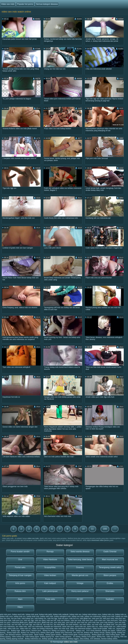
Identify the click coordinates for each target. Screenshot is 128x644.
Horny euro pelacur (80, 591)
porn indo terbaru (107, 622)
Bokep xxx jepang (59, 631)
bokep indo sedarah (61, 614)
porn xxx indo (5, 624)
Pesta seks (50, 599)
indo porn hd (97, 618)
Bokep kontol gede (70, 635)
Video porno (26, 631)
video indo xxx (25, 629)
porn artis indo (60, 622)
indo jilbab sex (85, 618)
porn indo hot (82, 622)
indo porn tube (6, 620)
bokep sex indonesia (93, 616)
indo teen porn (88, 620)
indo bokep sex (28, 618)
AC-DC (80, 599)
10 (83, 529)
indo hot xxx (74, 618)
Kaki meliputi (50, 583)
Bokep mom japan (89, 637)
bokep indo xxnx (6, 616)
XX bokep (77, 637)
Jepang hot (121, 629)
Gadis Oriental (110, 552)
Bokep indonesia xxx (33, 639)
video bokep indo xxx (107, 627)
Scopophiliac (50, 567)
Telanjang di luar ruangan (20, 575)
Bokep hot (47, 631)
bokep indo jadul (46, 614)
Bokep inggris (73, 639)
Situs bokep (84, 639)
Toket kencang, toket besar (80, 559)
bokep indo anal (32, 614)
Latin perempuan (50, 591)
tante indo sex (81, 627)
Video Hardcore (50, 559)
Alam (20, 599)
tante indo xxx (92, 627)
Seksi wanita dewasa (80, 552)
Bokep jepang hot (47, 637)
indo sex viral (76, 620)
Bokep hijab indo (13, 633)
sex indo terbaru (72, 624)
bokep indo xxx (20, 616)
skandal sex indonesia (53, 627)
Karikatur (110, 599)
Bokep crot (25, 633)
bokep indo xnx (108, 614)
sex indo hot (48, 624)
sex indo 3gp (27, 624)
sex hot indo (16, 624)
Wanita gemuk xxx (80, 575)
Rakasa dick (20, 591)
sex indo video (85, 624)
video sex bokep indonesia (43, 629)
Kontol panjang (85, 635)
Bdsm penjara (110, 575)
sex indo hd (38, 624)
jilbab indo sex (47, 622)
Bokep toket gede (47, 633)
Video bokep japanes (63, 637)
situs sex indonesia (35, 627)
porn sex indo (120, 622)
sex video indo (21, 627)
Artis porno (20, 583)
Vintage (80, 583)
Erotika (110, 583)
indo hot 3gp (52, 618)
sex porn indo (121, 624)
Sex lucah (71, 631)
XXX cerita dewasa (94, 631)
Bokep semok (99, 633)
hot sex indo (16, 618)
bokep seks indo (47, 616)
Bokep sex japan (109, 631)
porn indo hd (71, 622)
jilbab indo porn (35, 622)
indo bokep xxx (40, 618)
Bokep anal (88, 633)
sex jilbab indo (109, 624)
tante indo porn (68, 627)
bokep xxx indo (121, 616)
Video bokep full (18, 637)
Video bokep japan (113, 635)
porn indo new (94, 622)
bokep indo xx (121, 614)
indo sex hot (51, 620)
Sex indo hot (78, 633)
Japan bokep (39, 635)
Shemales (110, 591)
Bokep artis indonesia (64, 633)
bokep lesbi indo (33, 616)
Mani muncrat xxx (110, 559)
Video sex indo (8, 4)
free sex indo (5, 618)
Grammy (80, 567)
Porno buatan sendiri (20, 552)
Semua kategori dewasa (47, 4)
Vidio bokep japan (32, 637)
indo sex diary (40, 620)
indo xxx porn (5, 622)
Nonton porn (37, 631)
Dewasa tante (27, 635)
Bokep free (101, 637)
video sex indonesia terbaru (81, 629)
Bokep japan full (98, 635)
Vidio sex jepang (113, 637)
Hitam (20, 607)
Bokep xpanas (48, 639)
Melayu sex (81, 631)
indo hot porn (63, 618)
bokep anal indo (19, 614)
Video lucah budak (100, 629)
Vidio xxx (112, 629)
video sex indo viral (61, 629)
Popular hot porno (25, 4)
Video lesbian (50, 575)
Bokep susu (35, 633)
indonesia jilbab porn (20, 622)
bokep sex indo (78, 616)
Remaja (50, 552)
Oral (20, 559)
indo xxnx (123, 620)
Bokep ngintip (111, 633)
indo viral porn (112, 620)
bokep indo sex (75, 614)
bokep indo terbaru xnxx (92, 614)
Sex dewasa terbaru (13, 635)
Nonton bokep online (109, 639)
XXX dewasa (95, 639)
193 (105, 529)
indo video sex (100, 620)
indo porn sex (120, 618)
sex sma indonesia (7, 627)
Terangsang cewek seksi (110, 567)
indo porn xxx (18, 620)
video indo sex (13, 629)
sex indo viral (97, 624)
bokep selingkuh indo (62, 616)
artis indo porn (6, 614)
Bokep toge (15, 631)
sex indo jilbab (59, 624)
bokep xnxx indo (108, 616)
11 (92, 529)
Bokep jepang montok (15, 639)
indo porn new (108, 618)
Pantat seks (20, 567)
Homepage (58, 642)
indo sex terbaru (63, 620)
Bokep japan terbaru (54, 635)
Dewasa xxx (5, 631)
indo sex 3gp (29, 620)
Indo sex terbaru (61, 639)
